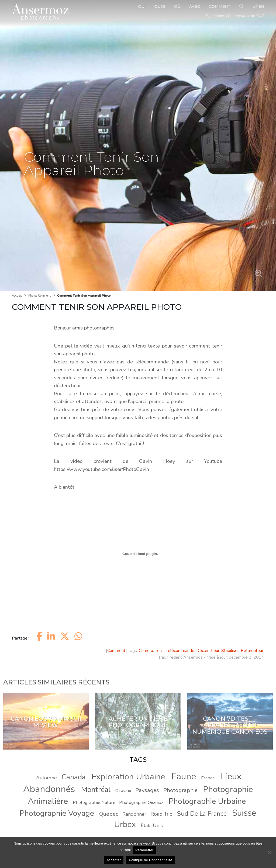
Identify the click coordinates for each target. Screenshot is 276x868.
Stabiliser (230, 651)
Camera (146, 651)
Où (177, 6)
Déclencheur (208, 651)
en (258, 6)
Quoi (160, 6)
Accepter (114, 860)
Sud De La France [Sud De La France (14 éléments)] (202, 814)
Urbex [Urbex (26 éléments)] (125, 824)
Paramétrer (144, 850)
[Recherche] (242, 6)
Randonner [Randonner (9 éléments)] (134, 814)
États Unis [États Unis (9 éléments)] (152, 825)
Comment (220, 6)
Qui (142, 6)
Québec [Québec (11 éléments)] (109, 814)
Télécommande (180, 651)
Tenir (159, 651)
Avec (194, 6)
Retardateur (252, 651)
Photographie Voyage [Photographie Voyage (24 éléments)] (57, 813)
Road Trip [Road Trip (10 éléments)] (161, 814)
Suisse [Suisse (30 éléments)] (244, 813)
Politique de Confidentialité (151, 860)
